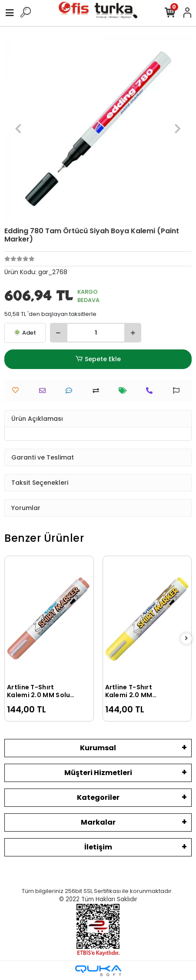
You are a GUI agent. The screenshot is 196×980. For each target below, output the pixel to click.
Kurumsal (98, 748)
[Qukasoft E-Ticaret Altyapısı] (98, 971)
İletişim (98, 847)
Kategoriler (98, 797)
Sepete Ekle (98, 359)
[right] (186, 639)
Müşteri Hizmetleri (98, 773)
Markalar (98, 822)
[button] (18, 129)
